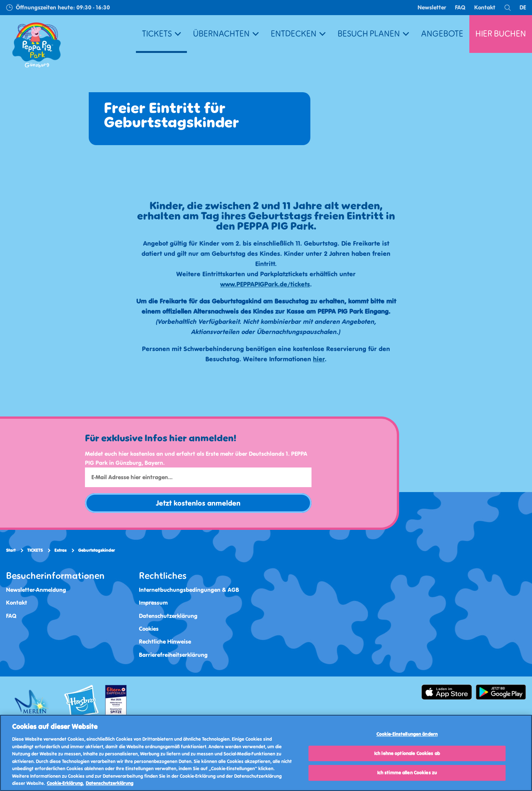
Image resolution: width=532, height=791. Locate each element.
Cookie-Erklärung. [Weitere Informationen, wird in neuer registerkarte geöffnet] (65, 783)
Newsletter (432, 7)
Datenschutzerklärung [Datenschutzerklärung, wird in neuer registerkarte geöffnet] (109, 783)
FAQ (460, 7)
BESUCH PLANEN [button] (373, 34)
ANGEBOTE (442, 34)
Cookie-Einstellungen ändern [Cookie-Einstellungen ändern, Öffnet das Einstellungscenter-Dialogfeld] (407, 734)
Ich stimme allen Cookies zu (407, 773)
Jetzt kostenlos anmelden (198, 503)
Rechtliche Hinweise (165, 642)
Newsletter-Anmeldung (36, 590)
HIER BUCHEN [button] (501, 34)
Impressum (153, 603)
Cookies (149, 629)
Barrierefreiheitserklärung (173, 655)
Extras (60, 550)
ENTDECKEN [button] (298, 34)
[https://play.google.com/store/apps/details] (501, 692)
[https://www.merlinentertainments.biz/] (33, 703)
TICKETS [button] (161, 34)
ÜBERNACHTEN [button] (226, 34)
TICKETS (35, 550)
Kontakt (485, 7)
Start (11, 550)
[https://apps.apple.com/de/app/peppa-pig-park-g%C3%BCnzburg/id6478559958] (447, 692)
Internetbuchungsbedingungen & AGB (189, 590)
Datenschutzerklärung (168, 616)
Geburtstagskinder (96, 550)
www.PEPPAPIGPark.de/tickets (265, 284)
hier (319, 359)
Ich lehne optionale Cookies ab (407, 753)
